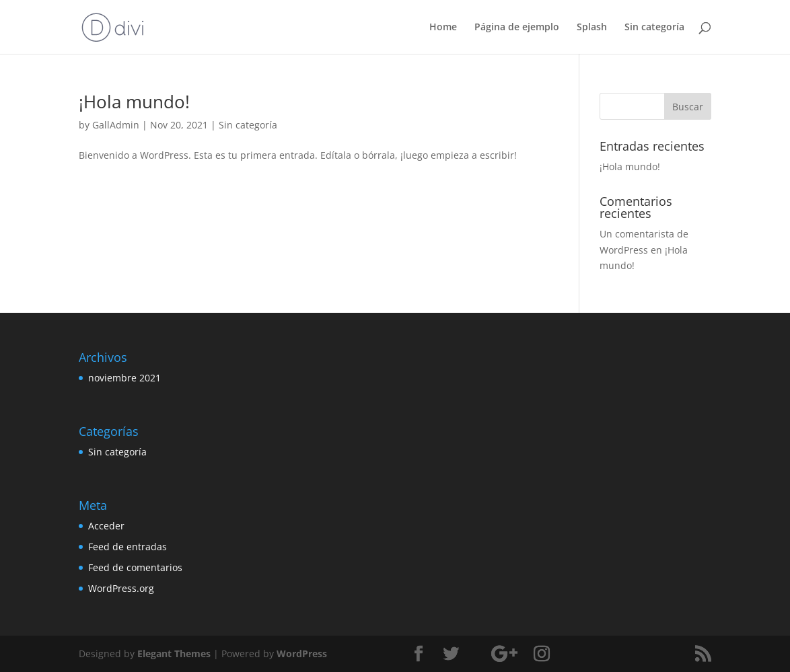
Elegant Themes (174, 654)
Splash (592, 28)
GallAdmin (116, 125)
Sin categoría (654, 28)
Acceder (106, 526)
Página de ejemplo (517, 28)
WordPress (302, 654)
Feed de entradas (128, 547)
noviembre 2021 (124, 378)
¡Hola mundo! (134, 102)
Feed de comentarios (135, 567)
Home (443, 28)
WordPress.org (121, 588)
